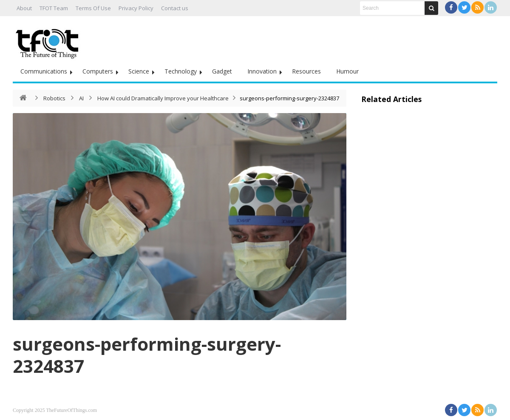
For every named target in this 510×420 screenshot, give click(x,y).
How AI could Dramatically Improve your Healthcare (163, 98)
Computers (98, 71)
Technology (181, 71)
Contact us (175, 8)
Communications (44, 71)
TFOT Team (54, 8)
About (24, 8)
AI (81, 98)
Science (139, 71)
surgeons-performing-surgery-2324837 (147, 355)
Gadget (222, 71)
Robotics (54, 98)
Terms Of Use (93, 8)
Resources (306, 71)
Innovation (262, 71)
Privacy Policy (136, 8)
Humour (347, 71)
